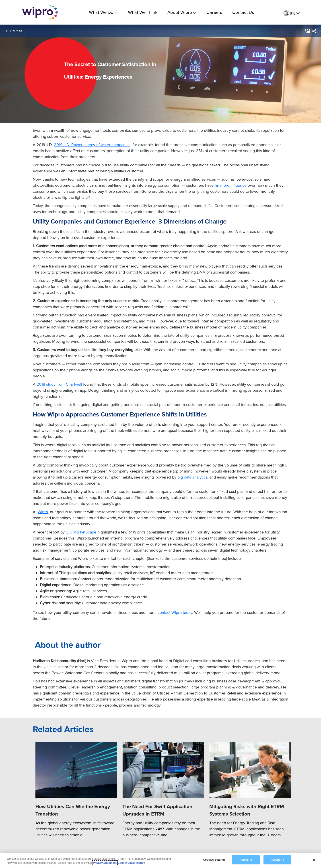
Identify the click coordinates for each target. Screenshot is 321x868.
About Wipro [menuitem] (182, 12)
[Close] (314, 860)
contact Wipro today (175, 612)
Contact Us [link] (243, 12)
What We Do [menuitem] (103, 12)
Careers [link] (214, 12)
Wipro (43, 512)
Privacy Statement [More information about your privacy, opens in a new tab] (105, 863)
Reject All (246, 860)
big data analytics (192, 477)
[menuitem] (292, 14)
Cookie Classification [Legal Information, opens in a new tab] (131, 863)
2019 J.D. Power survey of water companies (92, 145)
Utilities (16, 31)
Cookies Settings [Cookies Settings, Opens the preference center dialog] (214, 860)
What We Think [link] (143, 12)
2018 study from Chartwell (59, 384)
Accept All (277, 860)
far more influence (231, 185)
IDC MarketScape (81, 532)
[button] (307, 31)
